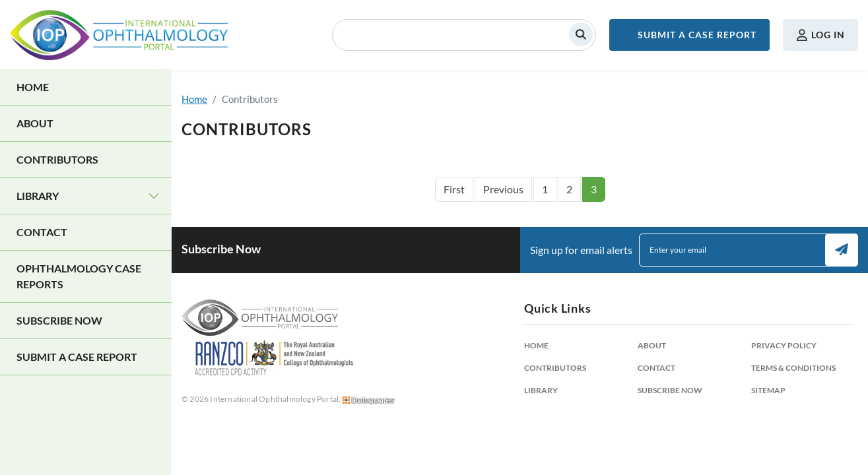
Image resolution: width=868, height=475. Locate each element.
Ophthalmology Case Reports (79, 276)
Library (38, 196)
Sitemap (768, 390)
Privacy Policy (784, 345)
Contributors (57, 159)
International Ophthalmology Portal (119, 35)
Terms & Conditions (793, 368)
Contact (42, 232)
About (35, 123)
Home (33, 87)
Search (581, 34)
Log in (828, 35)
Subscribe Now (59, 320)
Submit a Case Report (697, 35)
